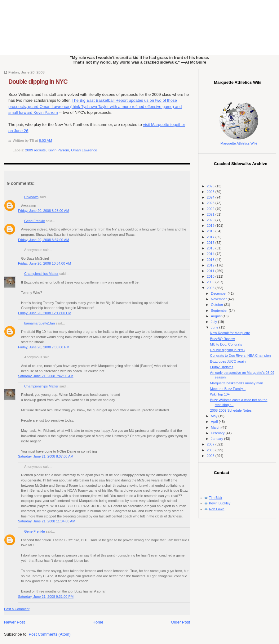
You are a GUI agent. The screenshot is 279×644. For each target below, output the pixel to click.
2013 (211, 260)
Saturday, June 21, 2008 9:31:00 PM (46, 597)
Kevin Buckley (220, 503)
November (219, 299)
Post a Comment (17, 609)
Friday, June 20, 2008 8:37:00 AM (44, 240)
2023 (211, 203)
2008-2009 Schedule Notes (231, 410)
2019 (211, 226)
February (218, 433)
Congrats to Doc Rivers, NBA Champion (241, 356)
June (215, 327)
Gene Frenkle (35, 221)
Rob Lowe (217, 509)
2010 (211, 276)
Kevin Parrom (58, 150)
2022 (211, 209)
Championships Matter (41, 274)
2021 (211, 214)
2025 (211, 192)
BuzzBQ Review (223, 339)
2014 (211, 254)
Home (98, 622)
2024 (211, 197)
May (215, 416)
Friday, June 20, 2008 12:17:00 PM (45, 313)
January (217, 439)
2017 (211, 237)
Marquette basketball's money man (237, 383)
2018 (211, 231)
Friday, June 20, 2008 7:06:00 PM (44, 347)
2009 (211, 282)
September (220, 311)
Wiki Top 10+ (220, 394)
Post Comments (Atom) (50, 634)
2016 (211, 243)
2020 (211, 220)
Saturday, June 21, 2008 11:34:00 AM (47, 521)
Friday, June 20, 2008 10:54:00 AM (44, 263)
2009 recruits (35, 150)
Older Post (181, 622)
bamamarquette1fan (40, 323)
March (216, 427)
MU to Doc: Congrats (226, 344)
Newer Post (14, 622)
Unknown (31, 197)
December (219, 293)
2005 (211, 456)
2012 (211, 265)
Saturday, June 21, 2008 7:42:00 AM (46, 376)
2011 (211, 271)
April (215, 422)
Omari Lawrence (84, 150)
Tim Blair (216, 498)
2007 (211, 444)
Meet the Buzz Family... (228, 389)
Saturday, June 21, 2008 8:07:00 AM (46, 456)
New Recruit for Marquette (230, 333)
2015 (211, 248)
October (217, 305)
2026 (211, 186)
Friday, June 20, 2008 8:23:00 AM (44, 211)
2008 (211, 288)
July (214, 322)
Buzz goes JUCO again (228, 361)
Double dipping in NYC (38, 82)
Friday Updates (222, 367)
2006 (211, 450)
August (217, 316)
